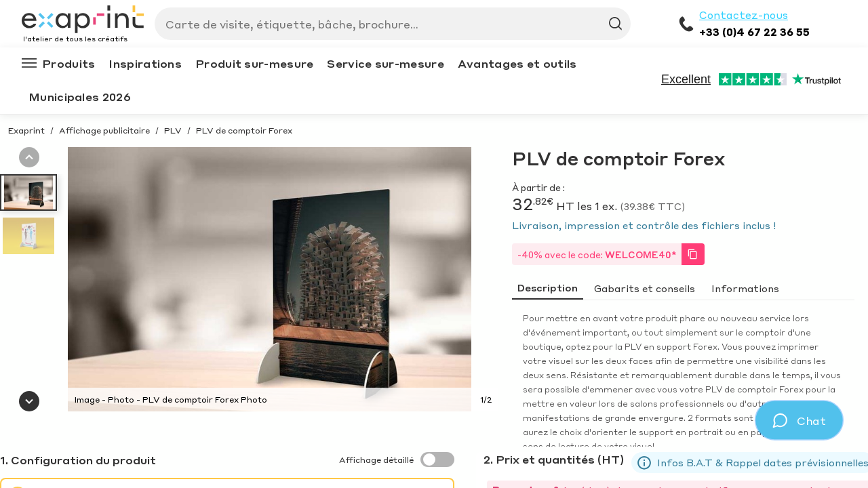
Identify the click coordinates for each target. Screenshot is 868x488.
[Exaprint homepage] (83, 20)
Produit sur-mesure (254, 63)
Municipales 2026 (80, 97)
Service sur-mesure (385, 63)
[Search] (387, 24)
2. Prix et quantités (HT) (554, 459)
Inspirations (145, 63)
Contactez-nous (744, 15)
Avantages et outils (517, 63)
